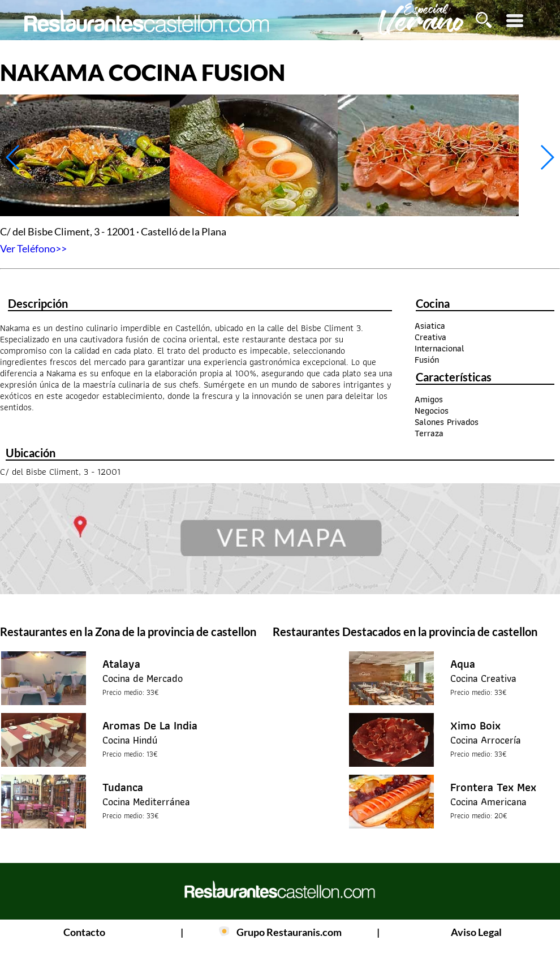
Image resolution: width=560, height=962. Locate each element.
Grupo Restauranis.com (289, 932)
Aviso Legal (476, 932)
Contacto (84, 932)
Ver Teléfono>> (33, 248)
